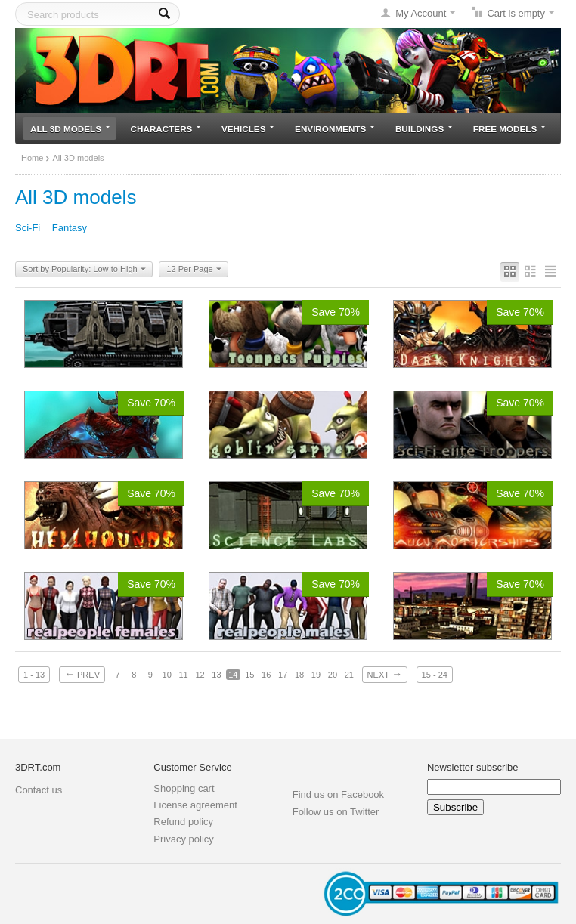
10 (167, 675)
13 (216, 675)
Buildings (424, 129)
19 (316, 675)
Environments (334, 129)
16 (266, 675)
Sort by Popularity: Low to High (84, 270)
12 (200, 675)
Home (32, 158)
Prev (82, 674)
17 (283, 675)
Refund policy (183, 822)
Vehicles (248, 129)
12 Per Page (194, 270)
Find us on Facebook (338, 794)
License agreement (195, 805)
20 (333, 675)
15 (249, 675)
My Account (421, 13)
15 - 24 (435, 675)
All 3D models (70, 129)
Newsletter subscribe (473, 767)
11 (183, 675)
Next (385, 674)
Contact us (39, 790)
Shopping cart (184, 788)
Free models (509, 129)
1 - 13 (34, 675)
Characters (166, 129)
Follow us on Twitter (336, 812)
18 (299, 675)
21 (349, 675)
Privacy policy (183, 839)
